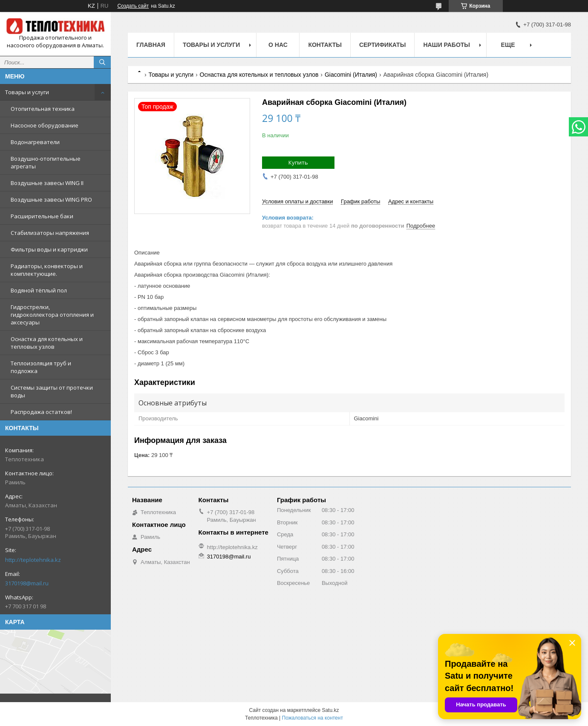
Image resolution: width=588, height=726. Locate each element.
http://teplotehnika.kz (33, 560)
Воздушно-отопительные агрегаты (46, 162)
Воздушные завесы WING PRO (51, 200)
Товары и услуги (27, 92)
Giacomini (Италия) (351, 75)
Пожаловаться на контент (313, 718)
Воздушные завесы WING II (47, 183)
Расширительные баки (42, 216)
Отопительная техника (43, 109)
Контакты (325, 45)
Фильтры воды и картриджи (49, 249)
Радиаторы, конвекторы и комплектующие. (47, 270)
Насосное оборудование (45, 125)
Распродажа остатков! (41, 412)
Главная (151, 45)
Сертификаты (382, 45)
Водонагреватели (35, 142)
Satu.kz (330, 710)
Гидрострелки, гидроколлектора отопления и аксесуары (52, 315)
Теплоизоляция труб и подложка (41, 367)
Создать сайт (133, 6)
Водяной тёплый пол (39, 290)
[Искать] (102, 62)
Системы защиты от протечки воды (52, 391)
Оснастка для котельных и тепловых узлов (47, 343)
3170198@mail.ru (27, 583)
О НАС (278, 45)
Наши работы (447, 45)
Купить (298, 162)
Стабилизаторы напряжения (50, 233)
